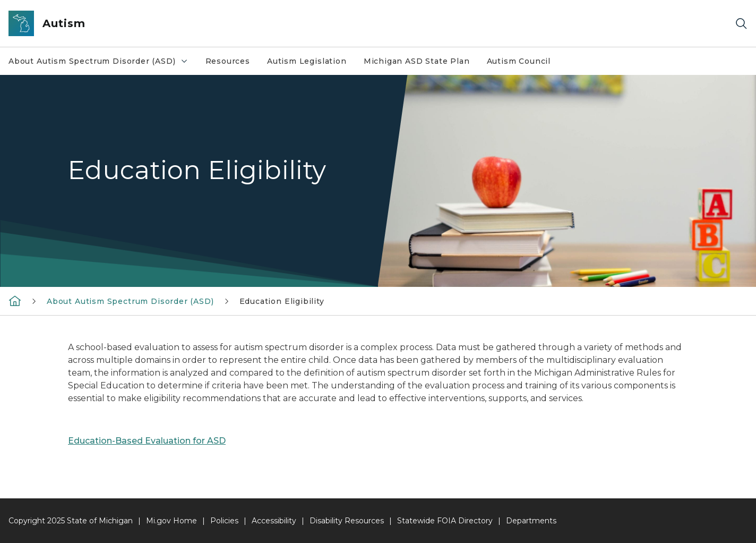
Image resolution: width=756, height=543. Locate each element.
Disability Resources (347, 521)
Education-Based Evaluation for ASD (147, 441)
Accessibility (274, 521)
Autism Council (519, 61)
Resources (228, 61)
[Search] (741, 24)
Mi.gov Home (171, 521)
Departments (531, 521)
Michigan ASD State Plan (417, 61)
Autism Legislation (307, 61)
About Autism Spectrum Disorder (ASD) (98, 61)
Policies (224, 521)
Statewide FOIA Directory (445, 521)
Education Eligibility (282, 301)
